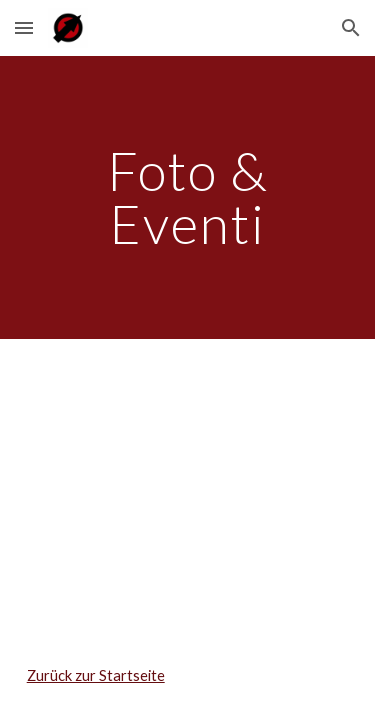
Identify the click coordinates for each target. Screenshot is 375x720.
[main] (188, 197)
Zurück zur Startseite (96, 675)
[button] (24, 27)
